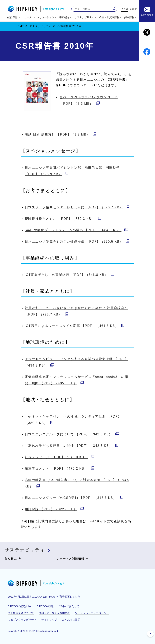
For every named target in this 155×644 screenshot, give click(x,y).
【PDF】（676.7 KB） (77, 207)
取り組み (13, 559)
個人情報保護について (21, 613)
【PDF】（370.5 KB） (77, 242)
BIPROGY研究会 (20, 606)
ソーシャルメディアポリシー (92, 613)
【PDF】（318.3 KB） (74, 498)
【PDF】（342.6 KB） (72, 434)
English (134, 9)
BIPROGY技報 (45, 606)
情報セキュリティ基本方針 (54, 613)
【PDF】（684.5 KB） (76, 230)
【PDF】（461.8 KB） (75, 326)
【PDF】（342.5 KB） (72, 446)
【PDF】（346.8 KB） (70, 275)
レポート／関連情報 (72, 559)
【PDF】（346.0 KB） (60, 457)
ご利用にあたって (69, 606)
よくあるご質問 (71, 620)
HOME (20, 26)
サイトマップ (49, 620)
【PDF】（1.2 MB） (61, 134)
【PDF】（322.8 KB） (54, 509)
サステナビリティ (40, 26)
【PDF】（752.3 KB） (63, 219)
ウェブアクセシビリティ (22, 620)
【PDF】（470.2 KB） (60, 469)
